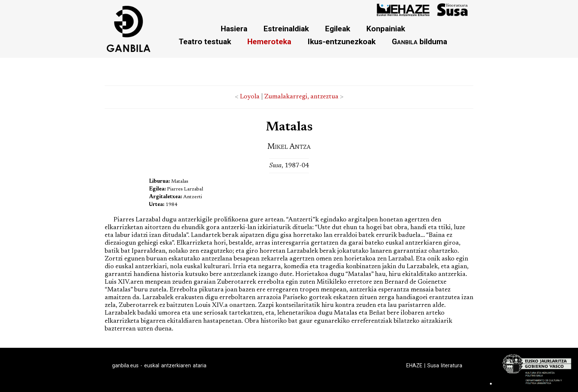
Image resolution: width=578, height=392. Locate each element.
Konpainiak (386, 29)
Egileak (338, 29)
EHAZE (414, 365)
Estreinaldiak (286, 29)
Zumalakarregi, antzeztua (301, 97)
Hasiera (234, 29)
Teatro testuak (205, 41)
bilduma (419, 41)
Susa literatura (445, 365)
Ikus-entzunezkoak (342, 41)
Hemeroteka (269, 41)
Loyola (250, 97)
